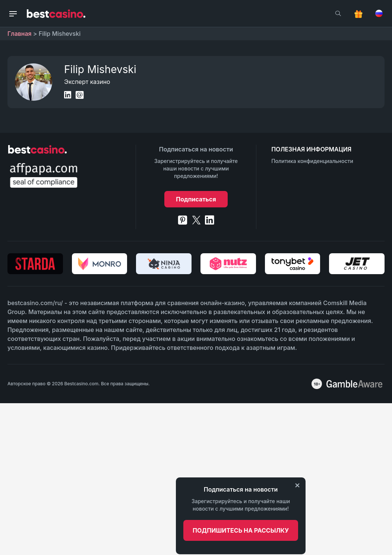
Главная (20, 34)
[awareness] (354, 384)
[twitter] (196, 220)
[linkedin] (210, 220)
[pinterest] (183, 220)
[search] (338, 13)
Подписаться (196, 199)
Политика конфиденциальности (312, 161)
